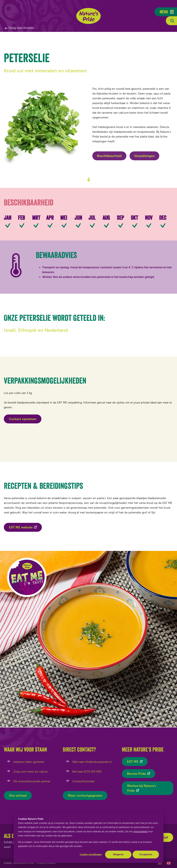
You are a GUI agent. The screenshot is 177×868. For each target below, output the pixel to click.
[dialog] (88, 838)
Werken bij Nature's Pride (142, 788)
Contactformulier (84, 781)
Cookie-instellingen (91, 854)
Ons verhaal (18, 795)
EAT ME (133, 762)
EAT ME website (21, 530)
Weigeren (118, 854)
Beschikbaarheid (109, 156)
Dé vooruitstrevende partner (32, 781)
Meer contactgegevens (85, 795)
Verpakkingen (144, 156)
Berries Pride (136, 774)
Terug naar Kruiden (21, 28)
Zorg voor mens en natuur (31, 772)
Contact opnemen (23, 419)
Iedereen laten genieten (29, 762)
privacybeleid (140, 832)
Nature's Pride (89, 16)
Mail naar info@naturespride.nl (92, 762)
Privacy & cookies (46, 863)
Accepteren (146, 854)
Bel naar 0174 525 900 (87, 772)
